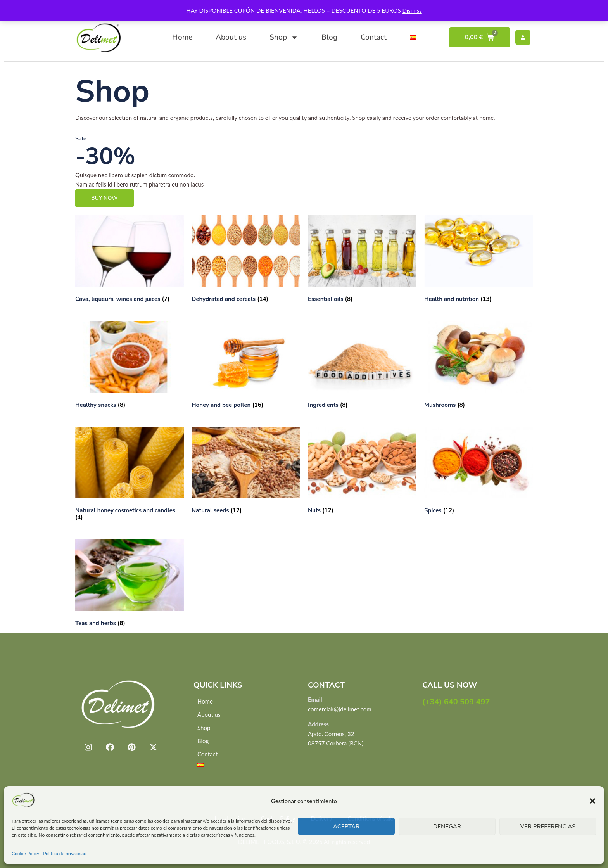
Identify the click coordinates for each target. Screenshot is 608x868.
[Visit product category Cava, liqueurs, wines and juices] (130, 260)
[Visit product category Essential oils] (362, 260)
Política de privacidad (65, 853)
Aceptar (346, 827)
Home (182, 37)
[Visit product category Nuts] (362, 472)
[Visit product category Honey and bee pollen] (246, 366)
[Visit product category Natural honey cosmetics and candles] (130, 475)
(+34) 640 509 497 (456, 702)
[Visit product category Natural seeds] (246, 472)
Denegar (447, 827)
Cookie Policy (25, 853)
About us (231, 37)
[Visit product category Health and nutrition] (478, 260)
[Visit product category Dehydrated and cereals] (246, 260)
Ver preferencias (548, 827)
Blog (329, 37)
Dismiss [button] (412, 10)
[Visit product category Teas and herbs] (130, 584)
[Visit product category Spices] (478, 472)
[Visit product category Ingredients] (362, 366)
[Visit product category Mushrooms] (478, 366)
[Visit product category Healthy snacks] (130, 366)
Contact (374, 37)
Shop (284, 37)
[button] (592, 801)
